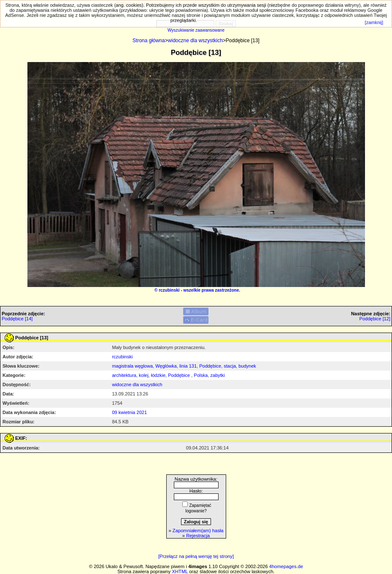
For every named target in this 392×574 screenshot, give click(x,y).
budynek (247, 366)
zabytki (218, 375)
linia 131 (188, 366)
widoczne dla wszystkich (195, 41)
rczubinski (169, 290)
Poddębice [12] (375, 319)
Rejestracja (198, 536)
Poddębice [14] (17, 319)
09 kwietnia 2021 (129, 412)
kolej (144, 375)
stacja (230, 366)
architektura (124, 375)
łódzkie (158, 375)
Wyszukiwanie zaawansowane (196, 30)
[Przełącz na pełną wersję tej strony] (196, 556)
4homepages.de (286, 566)
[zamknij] (374, 22)
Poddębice (210, 366)
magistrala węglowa (132, 366)
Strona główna (149, 41)
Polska (201, 375)
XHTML (180, 571)
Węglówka (166, 366)
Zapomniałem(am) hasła (198, 531)
